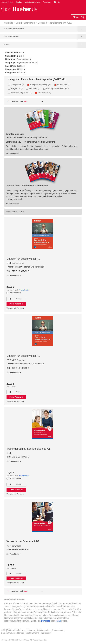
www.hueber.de (7, 2)
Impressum (46, 633)
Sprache (14, 29)
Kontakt (19, 2)
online (58, 621)
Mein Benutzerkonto (33, 2)
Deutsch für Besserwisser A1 (23, 259)
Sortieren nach (17, 102)
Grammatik (65, 84)
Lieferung (31, 630)
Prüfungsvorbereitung (58, 88)
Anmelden (47, 2)
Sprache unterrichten (25, 23)
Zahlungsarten (44, 630)
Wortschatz (45, 92)
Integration (17, 88)
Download (46, 621)
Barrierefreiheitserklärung (13, 633)
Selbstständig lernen (22, 92)
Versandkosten (24, 290)
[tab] (43, 63)
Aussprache (18, 84)
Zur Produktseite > (14, 276)
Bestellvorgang (33, 633)
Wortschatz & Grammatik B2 (23, 541)
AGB (3, 630)
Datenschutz (58, 630)
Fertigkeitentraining (41, 84)
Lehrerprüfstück (15, 293)
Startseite (9, 23)
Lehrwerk (35, 88)
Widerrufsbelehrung (16, 630)
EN (59, 2)
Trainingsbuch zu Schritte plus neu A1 (28, 449)
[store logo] (19, 9)
